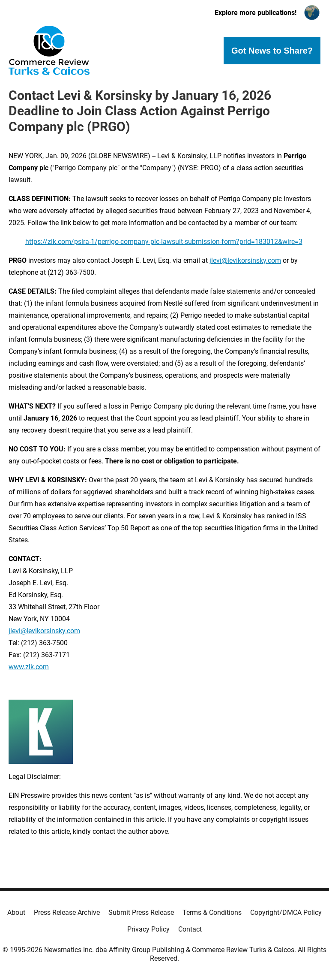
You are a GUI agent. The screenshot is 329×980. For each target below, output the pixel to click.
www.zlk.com (29, 667)
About (16, 912)
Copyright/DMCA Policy (286, 912)
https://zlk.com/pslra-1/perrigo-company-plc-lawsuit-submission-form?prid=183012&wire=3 (164, 242)
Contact (190, 929)
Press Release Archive (67, 912)
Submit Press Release (141, 912)
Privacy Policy (148, 929)
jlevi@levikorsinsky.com (245, 260)
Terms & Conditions (212, 912)
